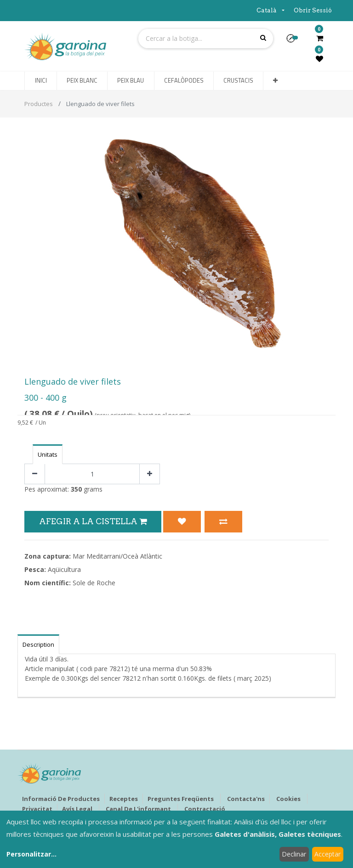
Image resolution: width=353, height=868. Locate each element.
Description (38, 644)
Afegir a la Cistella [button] (93, 521)
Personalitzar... (31, 854)
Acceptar (327, 854)
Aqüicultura (64, 569)
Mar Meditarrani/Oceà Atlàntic (117, 556)
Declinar (294, 854)
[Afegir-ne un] (150, 474)
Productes (39, 104)
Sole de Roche (94, 583)
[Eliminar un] (35, 474)
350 (76, 489)
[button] (294, 41)
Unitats (48, 454)
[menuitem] (40, 81)
